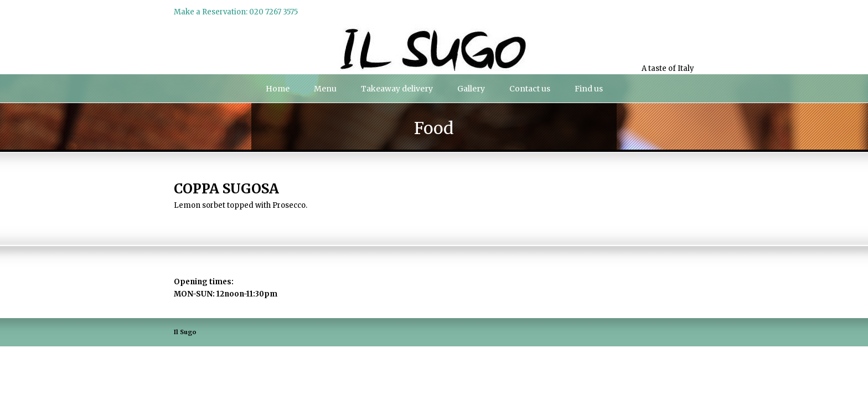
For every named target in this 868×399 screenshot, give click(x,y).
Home (278, 89)
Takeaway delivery (397, 89)
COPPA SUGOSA (226, 189)
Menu (325, 89)
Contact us (530, 89)
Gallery (471, 89)
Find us (589, 89)
